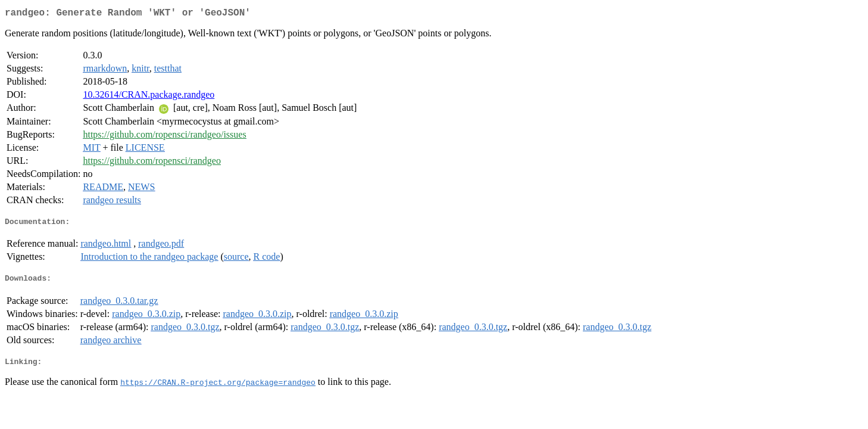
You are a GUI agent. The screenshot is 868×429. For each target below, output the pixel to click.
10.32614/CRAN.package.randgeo (149, 97)
